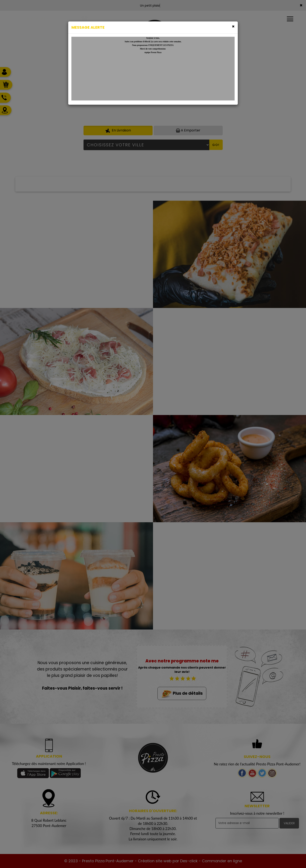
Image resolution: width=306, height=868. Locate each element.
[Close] (233, 26)
